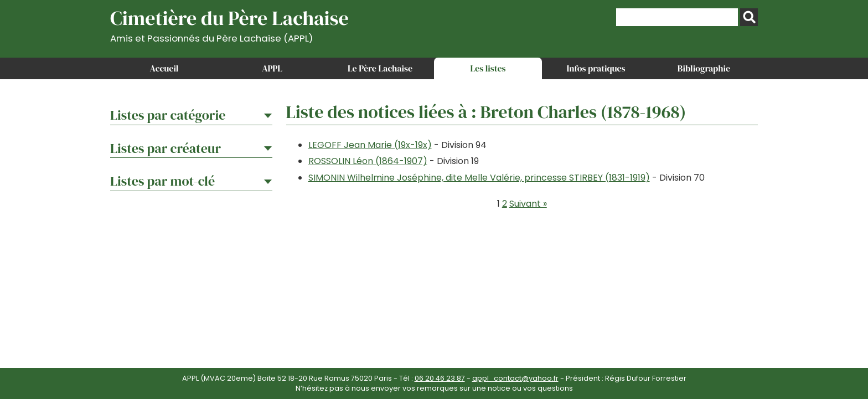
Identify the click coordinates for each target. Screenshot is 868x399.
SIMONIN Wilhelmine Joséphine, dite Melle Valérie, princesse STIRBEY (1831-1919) (479, 178)
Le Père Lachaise (380, 68)
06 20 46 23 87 (440, 378)
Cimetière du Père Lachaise (229, 24)
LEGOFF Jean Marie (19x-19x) (370, 145)
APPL (272, 68)
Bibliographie (704, 68)
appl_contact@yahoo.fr (515, 378)
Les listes (488, 68)
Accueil (164, 68)
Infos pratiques (596, 68)
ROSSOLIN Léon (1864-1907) (368, 161)
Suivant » (528, 204)
